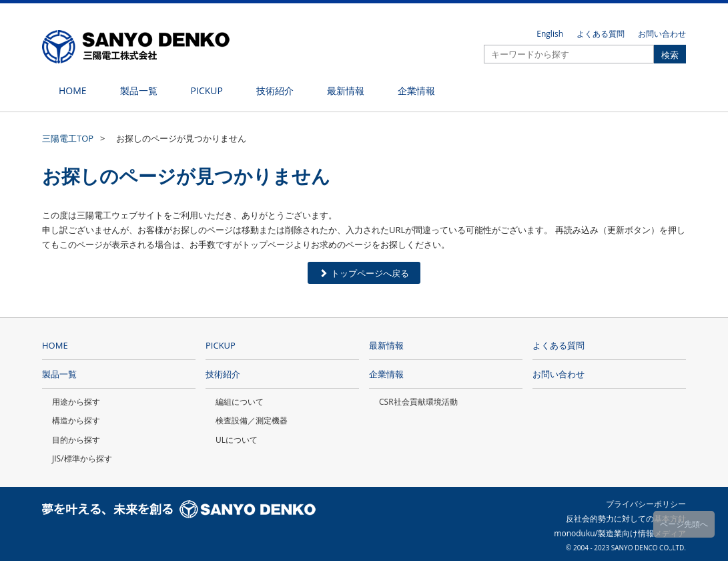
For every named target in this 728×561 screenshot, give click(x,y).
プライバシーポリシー (646, 504)
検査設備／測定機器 (252, 420)
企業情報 (386, 374)
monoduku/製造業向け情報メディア (620, 533)
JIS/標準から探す (82, 458)
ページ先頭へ (684, 524)
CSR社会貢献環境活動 (418, 402)
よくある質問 (601, 34)
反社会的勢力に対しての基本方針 (626, 519)
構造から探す (76, 420)
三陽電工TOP (68, 138)
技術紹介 (223, 374)
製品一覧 (59, 374)
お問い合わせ (662, 34)
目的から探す (76, 440)
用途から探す (76, 402)
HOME (55, 345)
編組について (240, 402)
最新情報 (386, 345)
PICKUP (221, 345)
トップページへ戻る (364, 273)
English (550, 34)
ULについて (237, 440)
